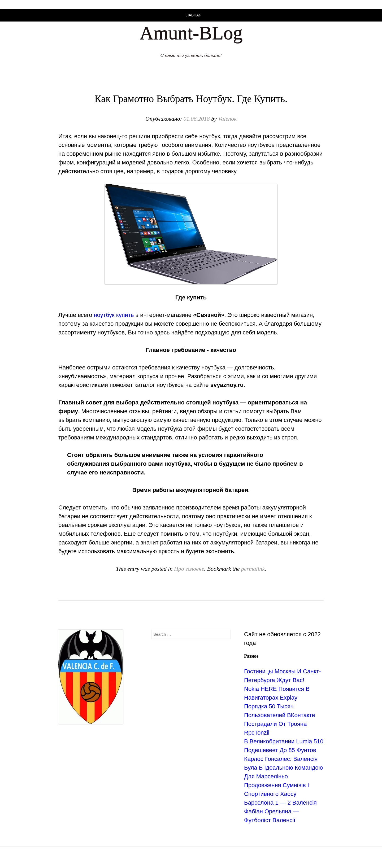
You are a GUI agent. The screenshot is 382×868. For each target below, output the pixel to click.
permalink (253, 569)
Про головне (189, 569)
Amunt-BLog (191, 33)
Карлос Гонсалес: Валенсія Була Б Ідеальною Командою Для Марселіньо (283, 768)
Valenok (227, 119)
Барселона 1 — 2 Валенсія (280, 803)
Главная (193, 15)
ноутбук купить (114, 315)
